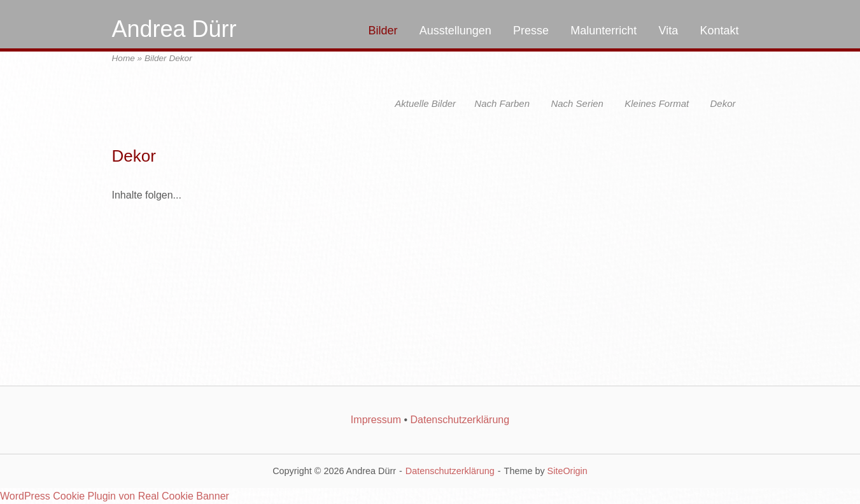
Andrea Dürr (174, 29)
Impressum (376, 420)
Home (123, 58)
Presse (531, 31)
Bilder (383, 31)
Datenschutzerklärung (460, 420)
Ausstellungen (455, 31)
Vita (669, 31)
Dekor (723, 103)
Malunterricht (603, 31)
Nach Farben (502, 103)
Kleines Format (657, 103)
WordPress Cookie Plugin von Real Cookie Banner (115, 496)
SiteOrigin (567, 471)
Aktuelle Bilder (425, 103)
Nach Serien (577, 103)
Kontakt (719, 31)
